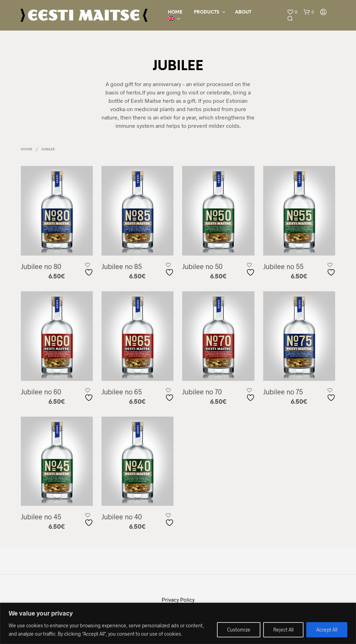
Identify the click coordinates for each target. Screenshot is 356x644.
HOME (175, 12)
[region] (178, 623)
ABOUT (243, 12)
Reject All (283, 630)
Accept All (327, 630)
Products (207, 12)
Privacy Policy (178, 600)
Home (27, 149)
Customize (239, 630)
